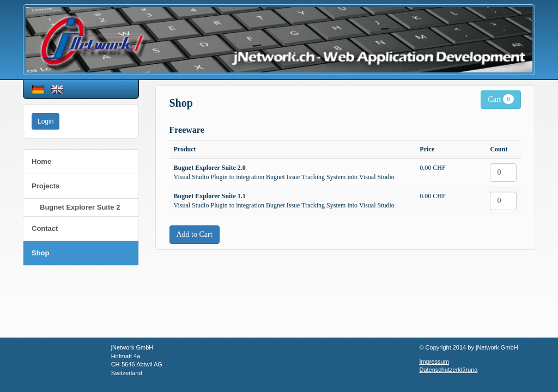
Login (46, 121)
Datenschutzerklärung (448, 370)
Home (41, 161)
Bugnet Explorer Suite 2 (80, 207)
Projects (46, 186)
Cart (501, 99)
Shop (41, 253)
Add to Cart (195, 234)
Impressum (434, 362)
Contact (45, 228)
